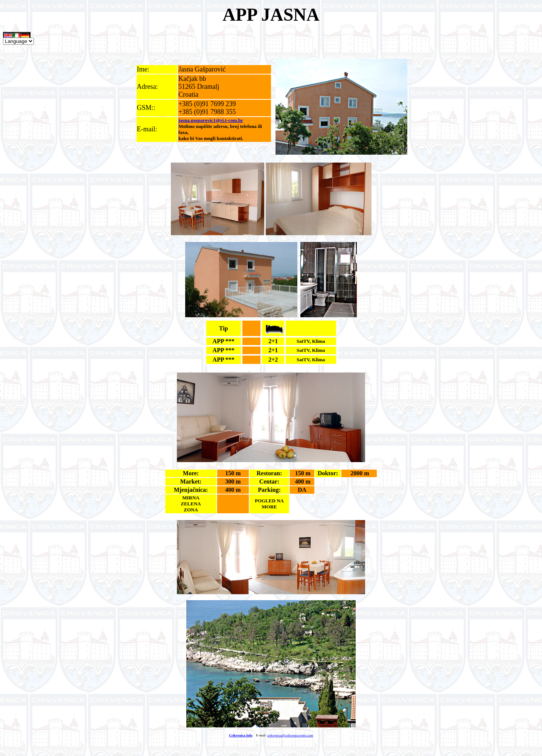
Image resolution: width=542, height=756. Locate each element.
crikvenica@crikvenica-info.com (290, 735)
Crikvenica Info (241, 735)
